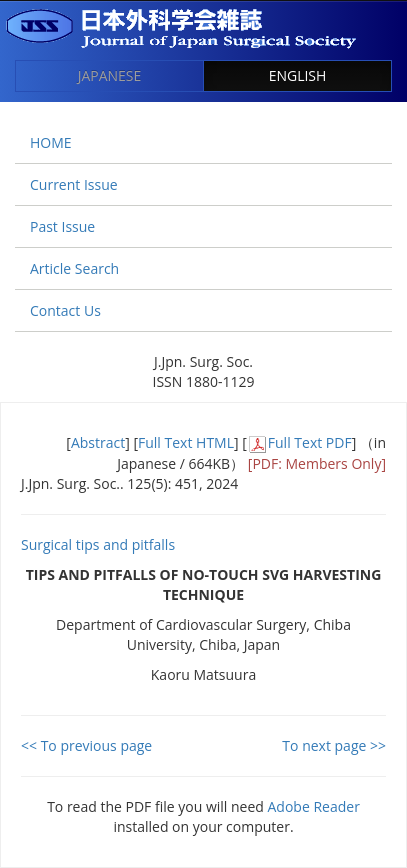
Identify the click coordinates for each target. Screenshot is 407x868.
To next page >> (334, 745)
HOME (51, 142)
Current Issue (74, 184)
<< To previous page (86, 745)
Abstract (98, 442)
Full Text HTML (186, 442)
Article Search (74, 268)
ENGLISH (298, 75)
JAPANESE (110, 75)
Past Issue (62, 226)
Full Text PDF (310, 442)
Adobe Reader (314, 806)
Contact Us (65, 310)
